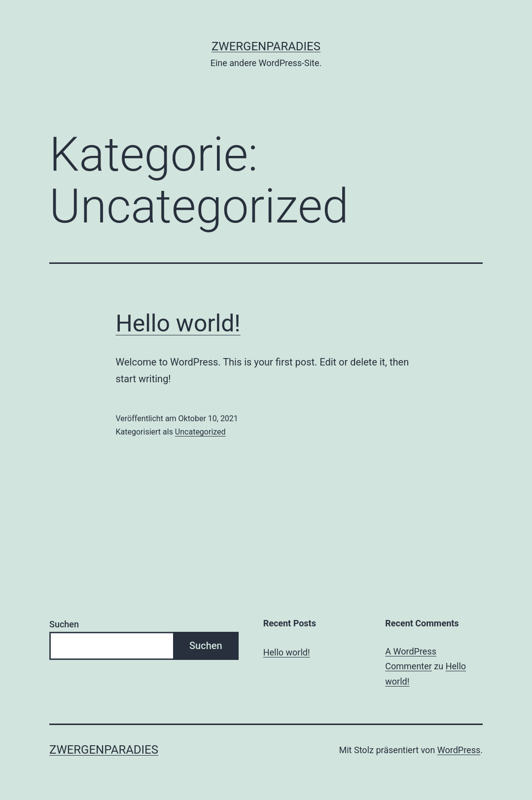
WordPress (459, 750)
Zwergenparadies (266, 46)
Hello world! (178, 323)
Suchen (64, 624)
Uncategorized (200, 432)
